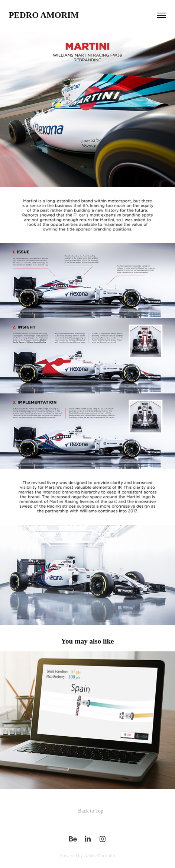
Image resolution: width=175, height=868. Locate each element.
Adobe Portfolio (100, 856)
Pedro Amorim (44, 15)
